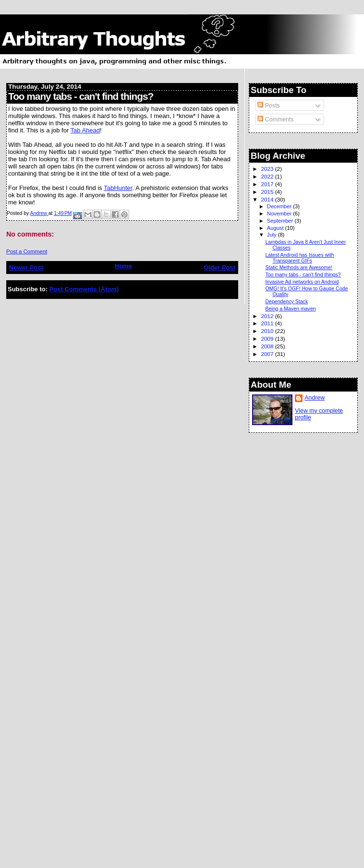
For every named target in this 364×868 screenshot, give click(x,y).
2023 (268, 169)
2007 (268, 354)
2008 (268, 346)
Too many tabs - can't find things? (303, 274)
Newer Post (26, 268)
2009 (268, 339)
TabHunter (118, 188)
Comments (275, 119)
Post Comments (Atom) (84, 289)
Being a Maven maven (290, 309)
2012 (268, 316)
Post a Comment (27, 251)
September (281, 221)
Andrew (315, 398)
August (276, 228)
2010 (268, 331)
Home (123, 266)
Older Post (219, 268)
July (273, 235)
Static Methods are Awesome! (299, 267)
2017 (268, 184)
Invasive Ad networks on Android (302, 282)
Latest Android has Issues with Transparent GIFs (299, 258)
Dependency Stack (286, 301)
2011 (268, 323)
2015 (268, 192)
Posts (268, 106)
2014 (268, 199)
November (280, 214)
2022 (268, 176)
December (280, 206)
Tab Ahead (85, 130)
